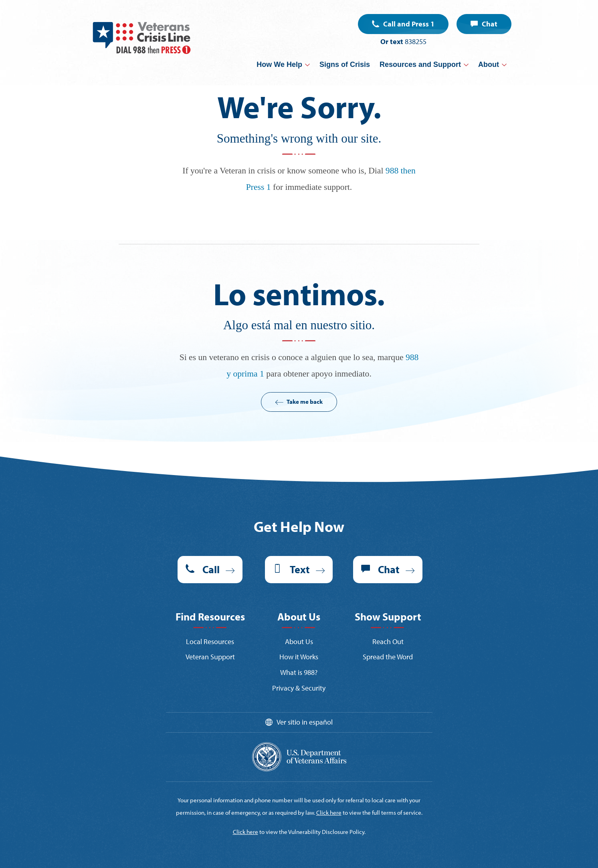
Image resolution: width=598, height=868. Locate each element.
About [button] (489, 64)
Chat (490, 24)
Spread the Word (388, 657)
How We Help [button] (279, 64)
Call (211, 569)
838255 (416, 41)
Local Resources (210, 641)
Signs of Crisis (345, 64)
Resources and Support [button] (420, 64)
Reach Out (388, 641)
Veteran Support (210, 657)
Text (300, 569)
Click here (329, 813)
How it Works (299, 657)
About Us (299, 641)
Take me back (305, 402)
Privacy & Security (299, 688)
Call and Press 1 (409, 24)
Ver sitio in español (305, 722)
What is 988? (299, 672)
